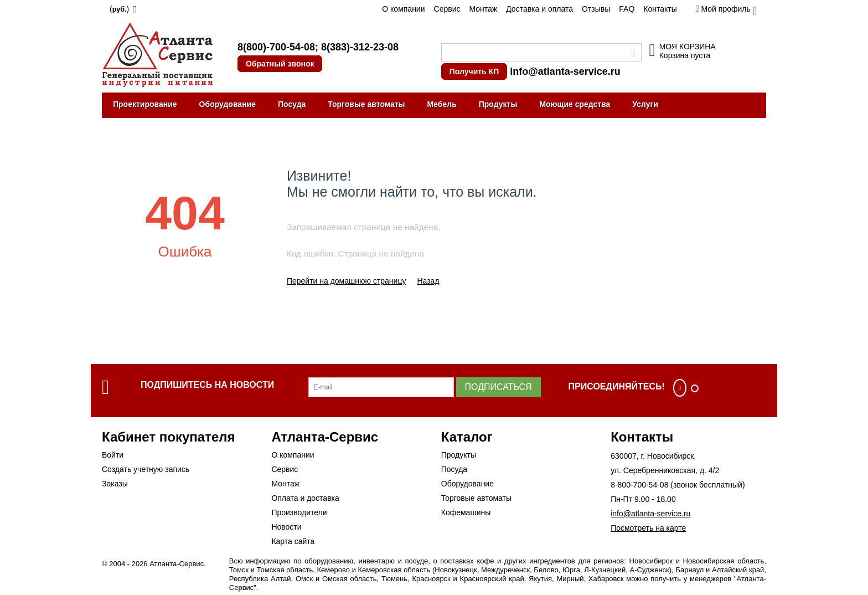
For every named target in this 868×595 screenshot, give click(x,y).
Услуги (645, 104)
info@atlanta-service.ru (565, 71)
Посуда (292, 104)
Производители (299, 512)
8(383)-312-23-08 (360, 47)
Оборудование (228, 104)
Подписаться (498, 387)
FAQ (627, 9)
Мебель (442, 104)
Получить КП (474, 71)
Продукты (498, 104)
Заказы (115, 484)
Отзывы (596, 9)
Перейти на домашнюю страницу (347, 281)
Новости (286, 527)
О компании (403, 9)
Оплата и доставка (305, 498)
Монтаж (483, 9)
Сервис (447, 9)
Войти (113, 455)
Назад (428, 281)
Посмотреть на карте (648, 528)
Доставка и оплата (539, 9)
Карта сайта (293, 541)
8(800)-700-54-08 (276, 47)
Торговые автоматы (366, 104)
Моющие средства (575, 104)
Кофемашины (466, 512)
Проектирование (145, 104)
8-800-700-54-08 (639, 485)
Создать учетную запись (146, 469)
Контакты (660, 9)
